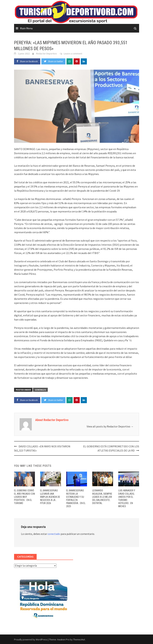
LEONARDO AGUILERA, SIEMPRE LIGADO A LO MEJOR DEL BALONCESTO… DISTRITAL (102, 497)
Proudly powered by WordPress (31, 639)
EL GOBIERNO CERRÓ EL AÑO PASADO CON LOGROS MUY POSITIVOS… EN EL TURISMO (24, 497)
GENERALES (40, 390)
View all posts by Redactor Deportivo (110, 426)
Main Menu (26, 28)
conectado (54, 534)
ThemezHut (79, 639)
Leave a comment (73, 54)
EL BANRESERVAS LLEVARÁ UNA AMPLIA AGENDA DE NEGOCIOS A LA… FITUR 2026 (50, 497)
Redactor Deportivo (46, 54)
